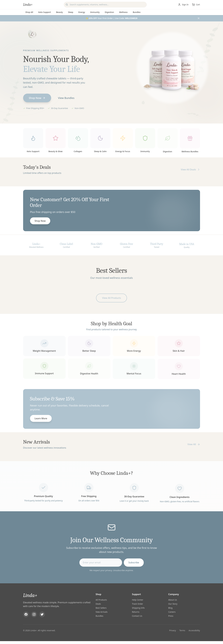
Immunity (95, 12)
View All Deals (190, 171)
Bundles (137, 12)
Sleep (71, 12)
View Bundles (66, 98)
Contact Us (137, 616)
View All (194, 444)
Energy (82, 12)
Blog (170, 608)
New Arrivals (102, 612)
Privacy (173, 631)
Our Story (173, 604)
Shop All (29, 12)
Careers (172, 612)
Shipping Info (138, 608)
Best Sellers (101, 608)
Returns (136, 612)
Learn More (41, 420)
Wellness (123, 12)
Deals (98, 604)
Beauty (60, 12)
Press (171, 616)
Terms (182, 631)
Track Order (137, 604)
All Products (101, 600)
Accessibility (194, 631)
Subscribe (134, 564)
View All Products (111, 299)
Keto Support (45, 12)
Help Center (138, 600)
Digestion (109, 12)
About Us (173, 600)
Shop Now (37, 98)
